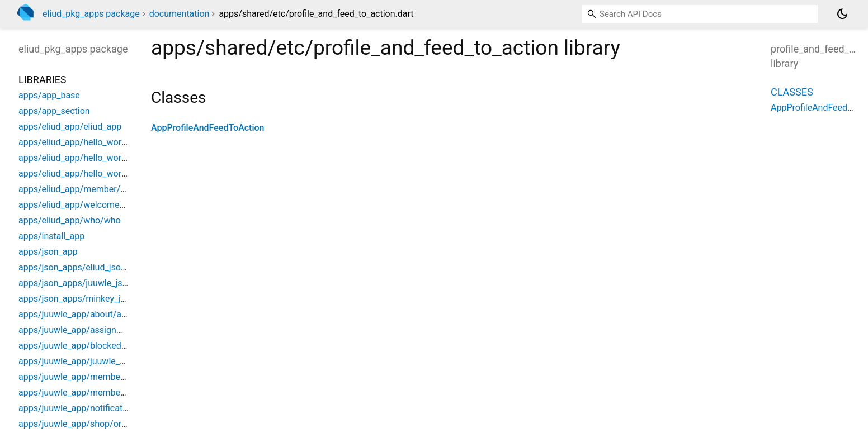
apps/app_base (49, 95)
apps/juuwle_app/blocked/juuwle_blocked (102, 346)
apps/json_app (48, 252)
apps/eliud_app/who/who (70, 220)
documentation (180, 14)
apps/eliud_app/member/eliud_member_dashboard (121, 189)
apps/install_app (51, 236)
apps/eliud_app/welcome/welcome (89, 205)
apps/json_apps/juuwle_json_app (85, 283)
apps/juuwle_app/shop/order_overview (96, 424)
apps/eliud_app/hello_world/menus (89, 158)
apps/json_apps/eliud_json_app (82, 267)
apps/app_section (54, 111)
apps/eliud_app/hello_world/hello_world (98, 142)
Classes (792, 92)
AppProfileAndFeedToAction (208, 128)
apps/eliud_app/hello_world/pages (88, 173)
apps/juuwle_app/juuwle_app (77, 361)
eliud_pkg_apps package (91, 14)
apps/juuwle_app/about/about (79, 314)
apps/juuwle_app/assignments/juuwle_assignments (122, 330)
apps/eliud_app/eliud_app (70, 127)
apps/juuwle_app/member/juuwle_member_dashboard (128, 377)
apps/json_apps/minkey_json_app (86, 299)
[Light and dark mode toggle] (842, 14)
